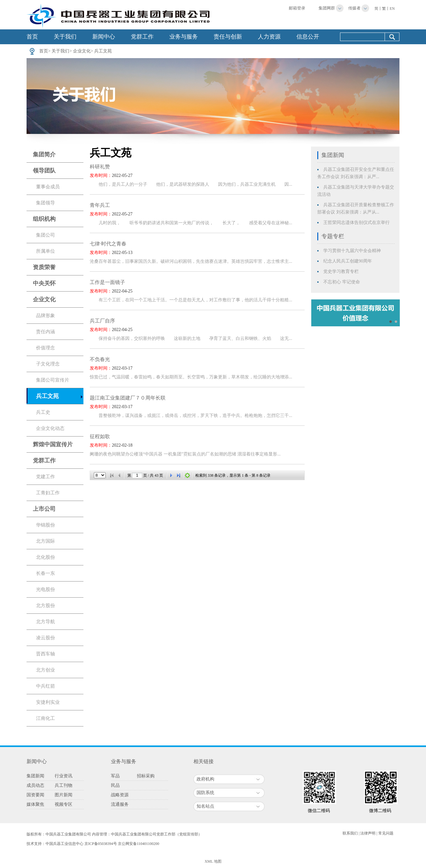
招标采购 (146, 776)
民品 (115, 785)
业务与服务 (184, 37)
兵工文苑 (103, 51)
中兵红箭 (46, 686)
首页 (32, 37)
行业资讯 (64, 776)
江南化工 (46, 718)
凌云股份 (46, 638)
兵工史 (43, 412)
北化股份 (46, 557)
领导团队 (44, 171)
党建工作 (46, 477)
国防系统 (205, 793)
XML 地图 (213, 861)
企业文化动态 (50, 428)
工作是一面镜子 (107, 282)
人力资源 (269, 37)
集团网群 (327, 8)
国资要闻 (35, 795)
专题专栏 (333, 236)
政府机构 (205, 779)
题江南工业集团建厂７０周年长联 (128, 398)
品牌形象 (46, 316)
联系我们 (350, 833)
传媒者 (354, 8)
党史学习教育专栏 (341, 271)
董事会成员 (48, 187)
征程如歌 (100, 436)
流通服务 (120, 804)
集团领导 (46, 203)
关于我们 (65, 37)
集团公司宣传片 (53, 380)
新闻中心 (104, 37)
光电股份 (46, 589)
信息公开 (308, 37)
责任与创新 (228, 37)
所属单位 (46, 251)
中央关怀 (44, 283)
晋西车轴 (46, 654)
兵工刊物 (64, 785)
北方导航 (46, 622)
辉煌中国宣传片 (53, 444)
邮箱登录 (297, 8)
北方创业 (46, 670)
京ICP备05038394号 (101, 844)
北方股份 (46, 606)
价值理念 (46, 348)
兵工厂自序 (102, 321)
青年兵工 (100, 205)
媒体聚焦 (35, 804)
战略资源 (120, 795)
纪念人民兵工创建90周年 (348, 261)
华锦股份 (46, 525)
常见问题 (386, 833)
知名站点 (205, 806)
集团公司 (46, 235)
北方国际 (46, 541)
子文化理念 (48, 364)
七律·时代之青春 (108, 244)
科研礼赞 (100, 167)
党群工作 (142, 37)
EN (392, 9)
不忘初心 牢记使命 (342, 282)
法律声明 (368, 833)
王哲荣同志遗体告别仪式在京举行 (356, 223)
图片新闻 (64, 795)
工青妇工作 (48, 493)
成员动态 (35, 785)
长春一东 (46, 573)
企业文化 (82, 51)
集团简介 (44, 154)
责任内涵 (46, 332)
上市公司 (44, 509)
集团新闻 (333, 155)
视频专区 (64, 804)
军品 (115, 776)
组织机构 (44, 219)
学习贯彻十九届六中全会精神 (352, 251)
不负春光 (100, 359)
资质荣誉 (44, 267)
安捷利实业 (48, 702)
